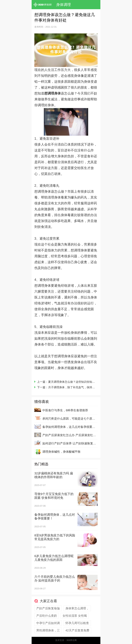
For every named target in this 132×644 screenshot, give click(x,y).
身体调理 (64, 5)
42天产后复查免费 (77, 630)
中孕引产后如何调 (48, 623)
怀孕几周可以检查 (77, 623)
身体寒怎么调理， (77, 608)
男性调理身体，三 (48, 630)
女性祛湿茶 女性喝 (75, 616)
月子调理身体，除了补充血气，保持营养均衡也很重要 (81, 387)
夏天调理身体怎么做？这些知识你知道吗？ (74, 382)
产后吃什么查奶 (47, 616)
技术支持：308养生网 (66, 640)
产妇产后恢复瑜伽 (48, 608)
